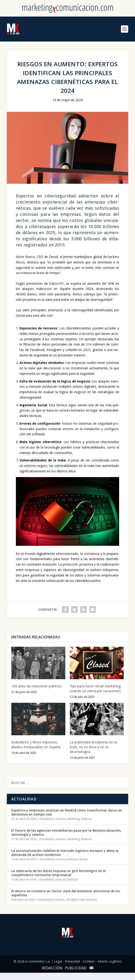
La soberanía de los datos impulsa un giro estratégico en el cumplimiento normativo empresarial (59, 873)
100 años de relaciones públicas (37, 686)
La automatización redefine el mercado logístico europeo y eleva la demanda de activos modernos (65, 853)
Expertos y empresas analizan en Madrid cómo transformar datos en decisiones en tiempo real (67, 812)
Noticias (86, 819)
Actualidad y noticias (53, 819)
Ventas (83, 859)
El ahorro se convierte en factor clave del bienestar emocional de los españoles (66, 893)
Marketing (74, 819)
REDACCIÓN (52, 968)
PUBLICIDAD (76, 968)
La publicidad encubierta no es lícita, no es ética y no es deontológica (94, 747)
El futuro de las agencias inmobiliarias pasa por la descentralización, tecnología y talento (66, 832)
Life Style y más (75, 900)
